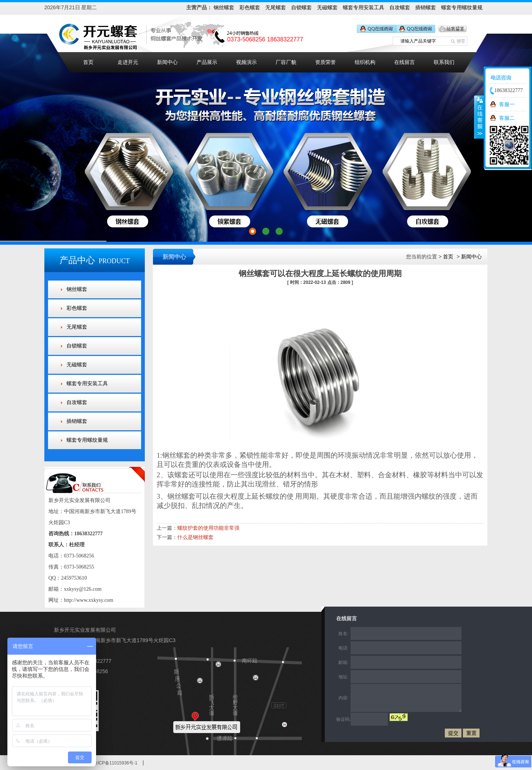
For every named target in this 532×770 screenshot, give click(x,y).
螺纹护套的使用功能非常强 (208, 528)
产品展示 (207, 62)
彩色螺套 (250, 7)
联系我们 (444, 62)
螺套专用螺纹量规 (462, 7)
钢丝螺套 (224, 7)
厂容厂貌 (286, 62)
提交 (453, 733)
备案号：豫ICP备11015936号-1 (106, 763)
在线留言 (405, 62)
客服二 (507, 118)
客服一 (507, 104)
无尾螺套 (276, 7)
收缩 (479, 117)
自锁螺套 (301, 7)
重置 (471, 733)
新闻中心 (167, 62)
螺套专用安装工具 (364, 7)
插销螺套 (426, 7)
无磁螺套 (327, 7)
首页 (88, 62)
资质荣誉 (325, 62)
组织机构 (365, 62)
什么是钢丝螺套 (195, 537)
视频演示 (246, 62)
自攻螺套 (400, 7)
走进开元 (128, 62)
